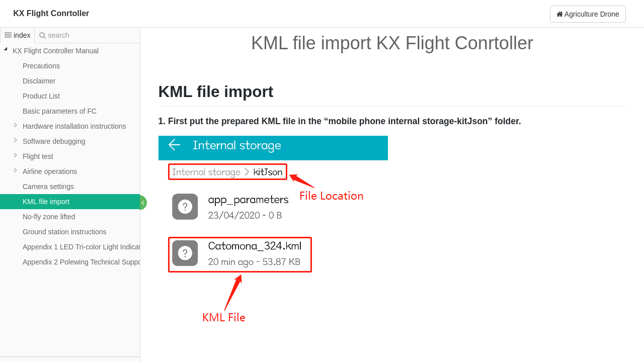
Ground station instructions (65, 232)
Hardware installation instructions (74, 126)
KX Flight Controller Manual (56, 51)
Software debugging (54, 141)
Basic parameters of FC (60, 111)
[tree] (70, 156)
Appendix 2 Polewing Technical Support (85, 262)
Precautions (41, 66)
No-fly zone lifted (49, 217)
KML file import (46, 202)
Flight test (38, 156)
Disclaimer (39, 81)
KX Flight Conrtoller (51, 13)
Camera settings (48, 187)
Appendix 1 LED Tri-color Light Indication (87, 247)
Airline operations (50, 171)
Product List (41, 96)
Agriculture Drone (588, 14)
